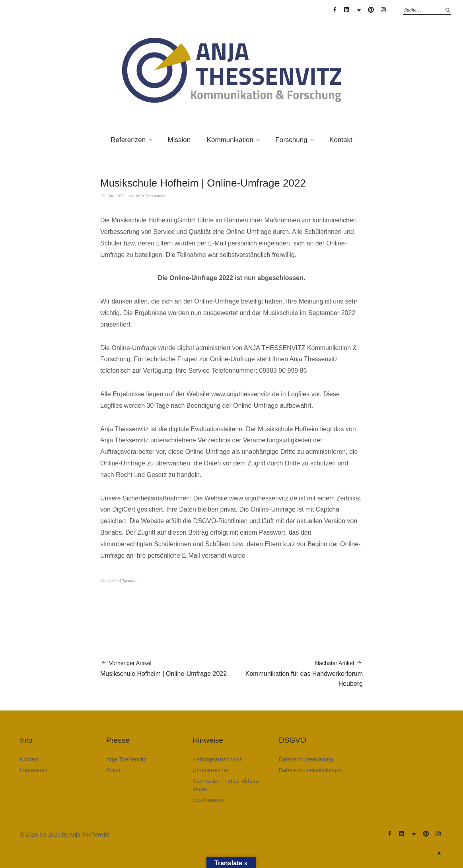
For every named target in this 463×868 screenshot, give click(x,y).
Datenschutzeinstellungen (311, 770)
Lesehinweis (208, 800)
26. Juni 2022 (112, 196)
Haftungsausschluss (217, 759)
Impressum (34, 770)
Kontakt (341, 140)
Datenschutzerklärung (306, 759)
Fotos (113, 770)
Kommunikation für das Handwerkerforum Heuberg (297, 673)
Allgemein (128, 580)
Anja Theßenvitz (126, 759)
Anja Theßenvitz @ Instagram (383, 10)
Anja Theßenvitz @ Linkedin (347, 10)
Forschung (291, 140)
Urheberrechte (210, 770)
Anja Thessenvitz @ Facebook (335, 10)
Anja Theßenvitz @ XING (359, 10)
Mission (179, 140)
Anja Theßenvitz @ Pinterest (371, 10)
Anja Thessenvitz (150, 196)
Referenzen (128, 140)
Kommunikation (230, 140)
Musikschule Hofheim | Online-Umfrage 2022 (163, 668)
